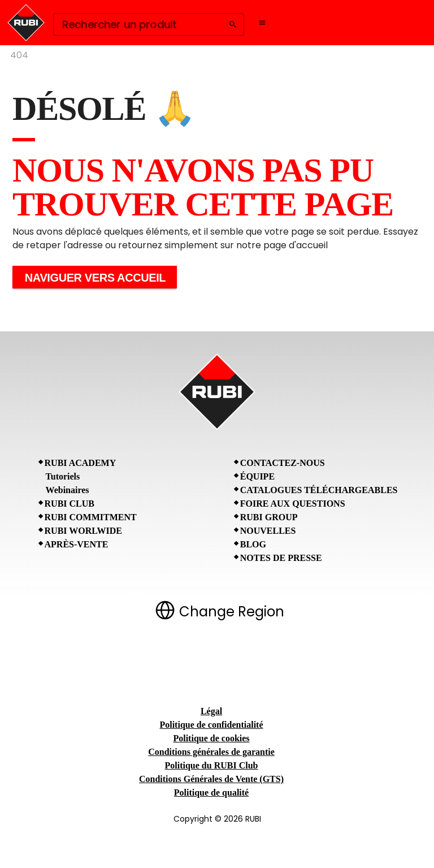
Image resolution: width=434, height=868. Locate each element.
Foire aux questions (293, 504)
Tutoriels (63, 476)
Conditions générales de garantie (211, 752)
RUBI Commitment (91, 517)
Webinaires (68, 490)
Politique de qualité (211, 793)
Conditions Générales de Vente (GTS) (211, 779)
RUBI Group (269, 517)
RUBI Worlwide (83, 531)
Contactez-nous (283, 463)
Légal (211, 711)
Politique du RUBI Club (212, 765)
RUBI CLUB (70, 504)
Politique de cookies (211, 738)
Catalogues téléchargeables (319, 490)
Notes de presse (281, 558)
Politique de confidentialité (211, 725)
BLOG (253, 544)
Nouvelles (268, 531)
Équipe (257, 476)
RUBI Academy (81, 463)
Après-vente (77, 544)
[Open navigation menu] (262, 23)
